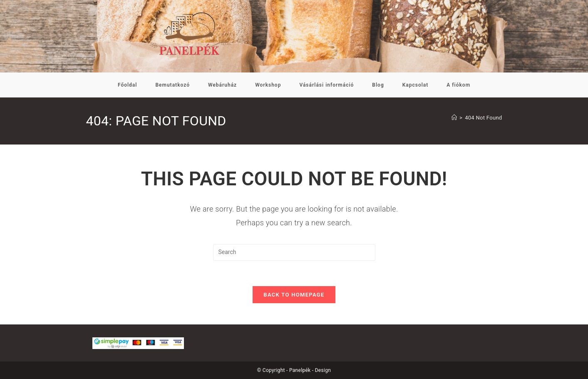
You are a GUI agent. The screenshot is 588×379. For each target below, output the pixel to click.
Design (323, 370)
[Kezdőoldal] (454, 118)
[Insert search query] (294, 252)
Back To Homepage (294, 295)
